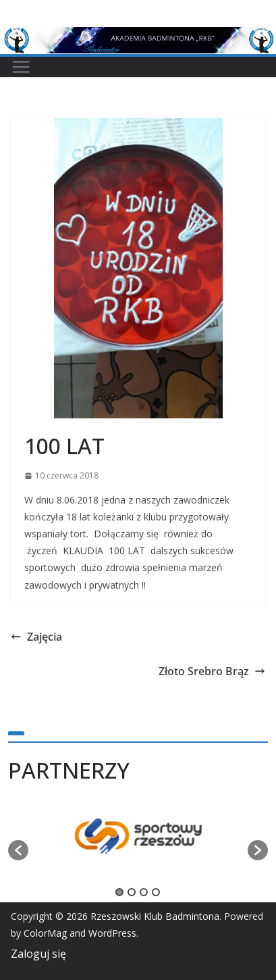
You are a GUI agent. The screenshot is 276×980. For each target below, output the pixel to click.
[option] (138, 843)
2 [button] (132, 892)
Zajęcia (36, 637)
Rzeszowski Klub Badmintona (155, 916)
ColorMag (45, 933)
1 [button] (119, 892)
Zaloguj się (38, 954)
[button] (18, 850)
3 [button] (144, 892)
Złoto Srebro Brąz (212, 671)
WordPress (112, 933)
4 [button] (156, 892)
